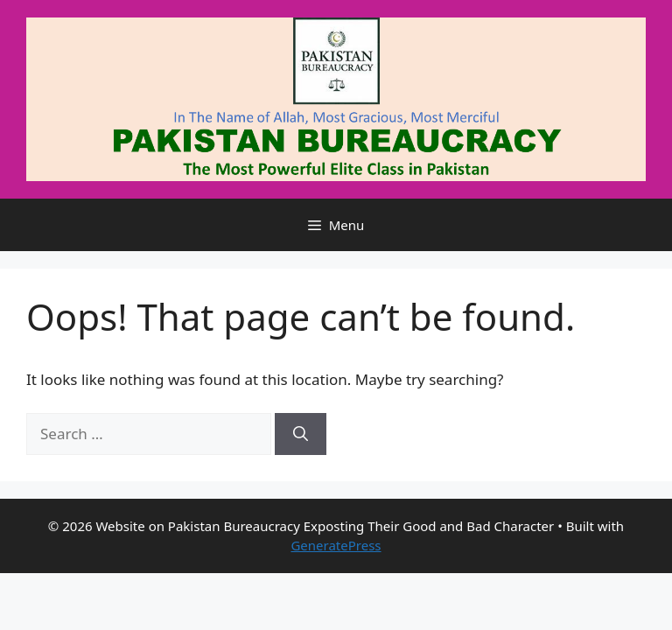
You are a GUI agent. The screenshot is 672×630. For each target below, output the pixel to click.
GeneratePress (336, 545)
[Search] (301, 434)
